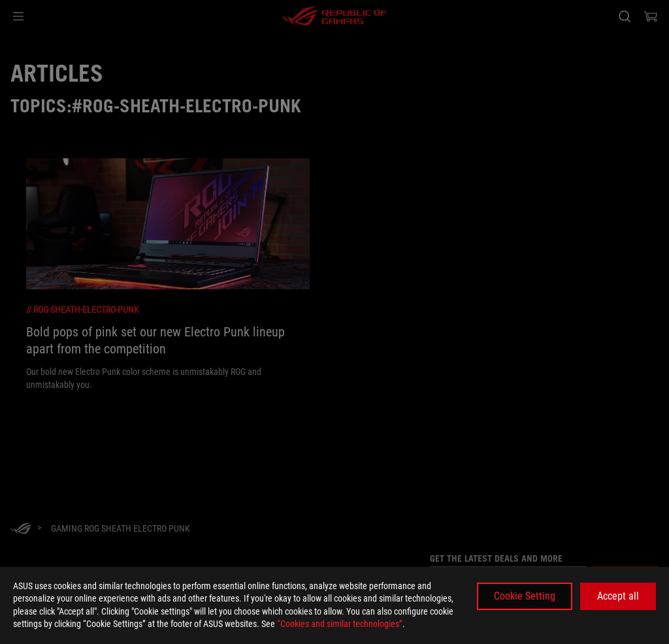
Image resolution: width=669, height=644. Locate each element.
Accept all (618, 596)
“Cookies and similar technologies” (340, 624)
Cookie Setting (525, 596)
